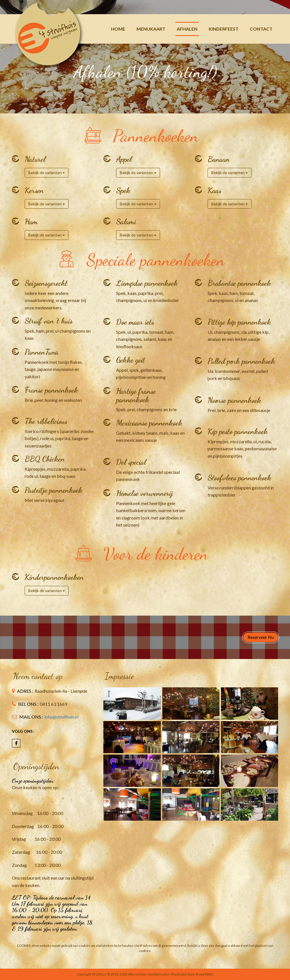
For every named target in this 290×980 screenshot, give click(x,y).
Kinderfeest (224, 29)
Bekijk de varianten (47, 173)
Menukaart (151, 29)
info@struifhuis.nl (61, 717)
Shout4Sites (204, 974)
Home (118, 29)
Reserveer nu (261, 637)
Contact (261, 29)
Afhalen (187, 29)
